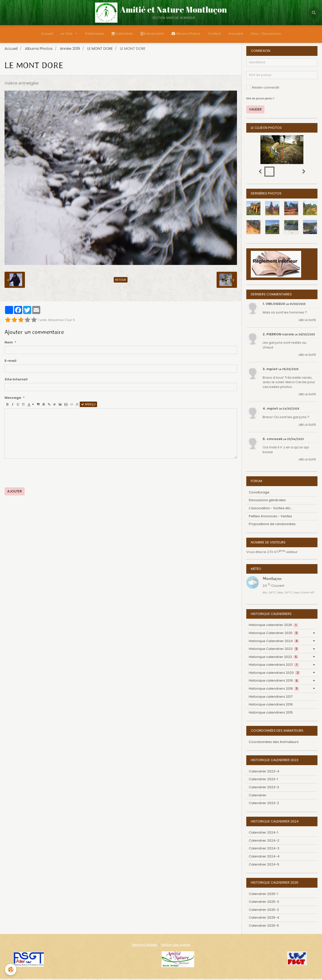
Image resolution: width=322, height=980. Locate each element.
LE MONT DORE (100, 50)
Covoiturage (259, 494)
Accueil (47, 34)
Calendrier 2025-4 (264, 919)
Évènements (152, 34)
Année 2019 (70, 50)
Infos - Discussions (266, 34)
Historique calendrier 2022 (273, 658)
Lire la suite (307, 321)
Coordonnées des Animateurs (274, 743)
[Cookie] (11, 970)
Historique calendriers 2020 (274, 674)
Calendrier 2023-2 (264, 804)
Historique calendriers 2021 (274, 666)
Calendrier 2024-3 (264, 850)
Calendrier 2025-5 (264, 927)
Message (13, 399)
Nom (9, 344)
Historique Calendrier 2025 (274, 634)
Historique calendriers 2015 (271, 714)
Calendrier (122, 34)
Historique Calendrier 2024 (274, 642)
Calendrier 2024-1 (264, 834)
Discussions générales (267, 501)
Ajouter (15, 493)
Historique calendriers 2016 (271, 706)
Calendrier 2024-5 (264, 866)
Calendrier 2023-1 (263, 780)
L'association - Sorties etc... (271, 509)
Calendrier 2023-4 (264, 773)
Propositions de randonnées (272, 525)
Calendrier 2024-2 (264, 842)
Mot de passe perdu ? (260, 100)
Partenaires (95, 34)
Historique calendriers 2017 (271, 698)
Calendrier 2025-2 (264, 911)
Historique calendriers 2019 (274, 682)
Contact (214, 34)
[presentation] (43, 474)
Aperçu (88, 406)
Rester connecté (263, 89)
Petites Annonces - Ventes (270, 517)
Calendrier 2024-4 (264, 858)
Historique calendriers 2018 (274, 690)
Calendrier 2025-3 (264, 903)
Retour (121, 281)
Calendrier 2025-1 (263, 895)
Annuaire (236, 34)
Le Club (67, 34)
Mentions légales (144, 946)
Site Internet (16, 381)
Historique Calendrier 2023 (274, 650)
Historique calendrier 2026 (273, 626)
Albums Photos (186, 34)
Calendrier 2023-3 (264, 788)
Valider (255, 111)
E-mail (10, 362)
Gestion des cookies (176, 946)
